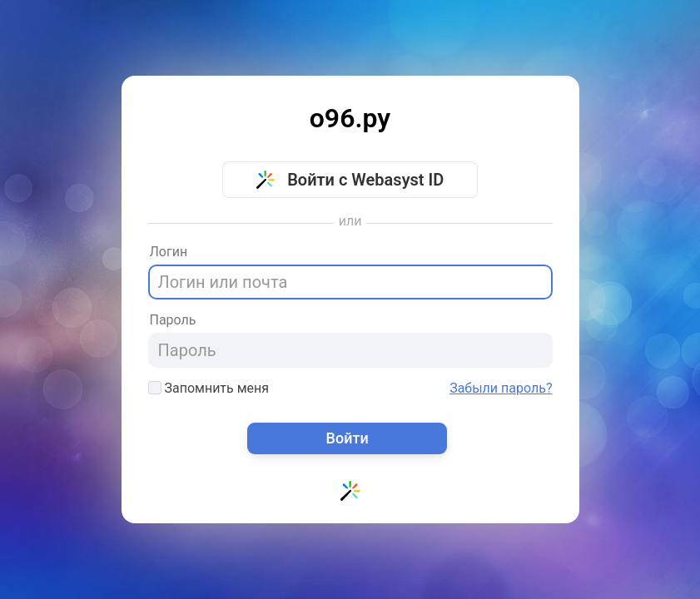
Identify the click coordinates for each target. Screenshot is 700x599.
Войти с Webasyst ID (350, 180)
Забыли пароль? (501, 389)
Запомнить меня (209, 388)
